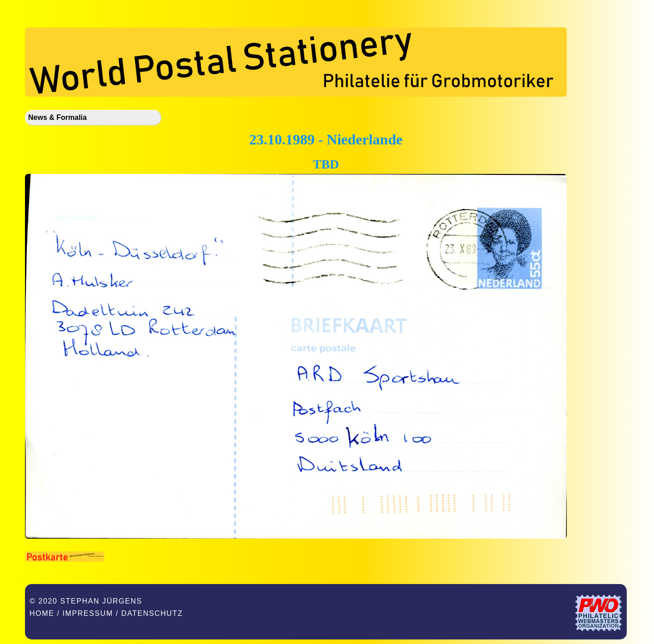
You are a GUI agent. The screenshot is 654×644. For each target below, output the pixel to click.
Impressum (88, 613)
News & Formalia (57, 117)
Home (42, 613)
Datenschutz (152, 613)
